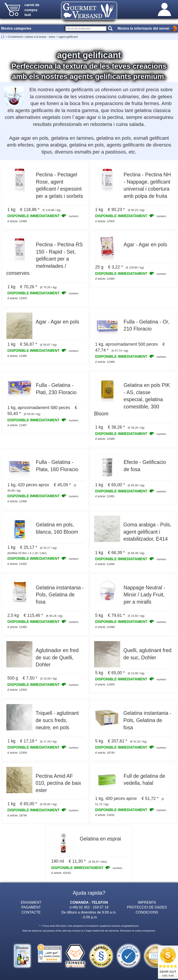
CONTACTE (31, 912)
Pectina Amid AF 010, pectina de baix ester (58, 783)
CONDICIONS (147, 912)
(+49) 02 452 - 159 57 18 (89, 907)
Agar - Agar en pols (145, 245)
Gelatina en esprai (100, 839)
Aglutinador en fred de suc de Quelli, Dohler (57, 657)
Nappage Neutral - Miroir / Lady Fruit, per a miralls (145, 595)
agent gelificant (68, 37)
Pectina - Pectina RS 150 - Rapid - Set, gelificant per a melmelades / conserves (45, 259)
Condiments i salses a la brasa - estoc (32, 37)
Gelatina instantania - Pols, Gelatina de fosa (60, 595)
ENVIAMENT (31, 902)
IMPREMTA (147, 902)
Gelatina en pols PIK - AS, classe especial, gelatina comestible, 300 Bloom (132, 399)
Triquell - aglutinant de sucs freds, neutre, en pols (57, 720)
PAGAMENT (31, 907)
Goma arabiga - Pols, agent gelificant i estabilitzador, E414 (148, 532)
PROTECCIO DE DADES (147, 907)
